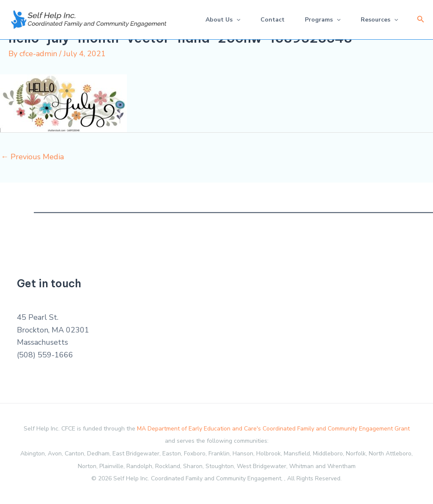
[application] (236, 20)
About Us (223, 20)
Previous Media (32, 157)
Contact (273, 20)
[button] (421, 20)
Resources (379, 20)
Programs (323, 20)
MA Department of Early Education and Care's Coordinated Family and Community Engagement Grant (273, 429)
